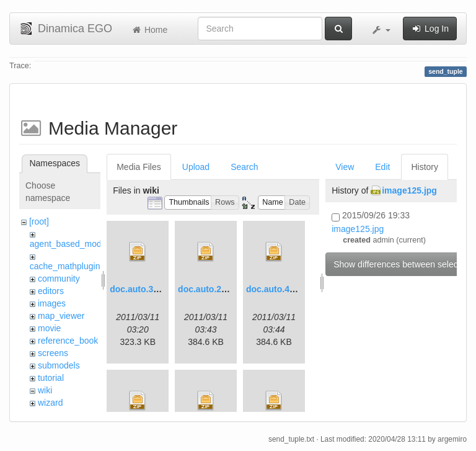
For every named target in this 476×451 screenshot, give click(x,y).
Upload (196, 167)
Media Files (139, 167)
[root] (39, 221)
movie (49, 328)
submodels (59, 365)
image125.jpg (409, 190)
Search (244, 167)
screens (53, 353)
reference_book (68, 341)
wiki (45, 390)
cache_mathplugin (65, 266)
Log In (430, 29)
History (425, 167)
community (59, 279)
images (52, 303)
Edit (382, 167)
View (345, 167)
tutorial (51, 378)
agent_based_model (69, 244)
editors (51, 291)
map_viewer (61, 316)
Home (149, 30)
